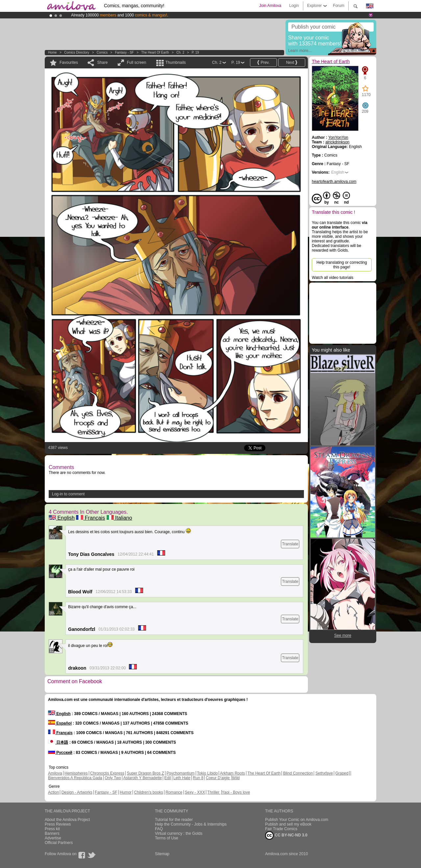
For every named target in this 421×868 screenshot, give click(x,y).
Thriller (214, 792)
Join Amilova (270, 6)
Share (102, 62)
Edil (168, 778)
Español (60, 723)
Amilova (55, 773)
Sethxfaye (324, 773)
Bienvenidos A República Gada (75, 778)
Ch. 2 (180, 52)
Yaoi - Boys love (236, 792)
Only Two (113, 778)
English (62, 518)
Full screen (137, 62)
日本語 (58, 742)
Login (294, 6)
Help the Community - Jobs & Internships (191, 824)
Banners (52, 833)
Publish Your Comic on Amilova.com (297, 820)
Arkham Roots (233, 773)
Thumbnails (176, 62)
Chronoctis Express (107, 773)
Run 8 (198, 778)
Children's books (148, 792)
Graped (342, 773)
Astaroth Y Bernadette (143, 778)
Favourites (69, 62)
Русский (60, 753)
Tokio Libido (207, 773)
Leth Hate (182, 778)
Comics (102, 52)
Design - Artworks (77, 792)
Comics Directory (77, 52)
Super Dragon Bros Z (145, 773)
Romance (174, 792)
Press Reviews (58, 824)
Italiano (119, 518)
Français (90, 518)
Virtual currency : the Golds (179, 833)
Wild (236, 778)
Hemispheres (76, 773)
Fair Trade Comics (281, 829)
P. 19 (195, 52)
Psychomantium (180, 773)
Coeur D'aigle (218, 778)
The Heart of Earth (155, 52)
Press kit (52, 829)
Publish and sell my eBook (288, 824)
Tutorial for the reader (174, 820)
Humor (126, 792)
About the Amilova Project (67, 820)
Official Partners (59, 843)
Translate (290, 544)
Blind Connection (298, 773)
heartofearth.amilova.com (334, 182)
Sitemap (162, 854)
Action (53, 792)
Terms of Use (167, 838)
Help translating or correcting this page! (342, 265)
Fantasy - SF (124, 52)
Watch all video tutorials (333, 278)
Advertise (53, 838)
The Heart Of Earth (264, 773)
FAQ (159, 829)
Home (52, 52)
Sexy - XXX (195, 792)
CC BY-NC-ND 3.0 (286, 835)
